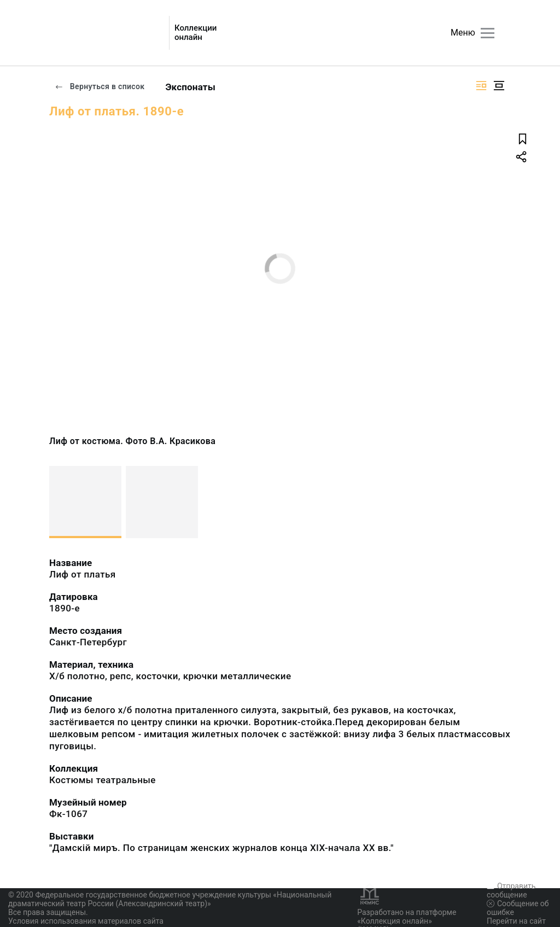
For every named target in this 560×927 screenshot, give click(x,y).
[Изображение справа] (481, 86)
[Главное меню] (488, 33)
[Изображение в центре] (499, 86)
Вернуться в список (100, 86)
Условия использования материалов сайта (86, 921)
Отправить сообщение (511, 890)
